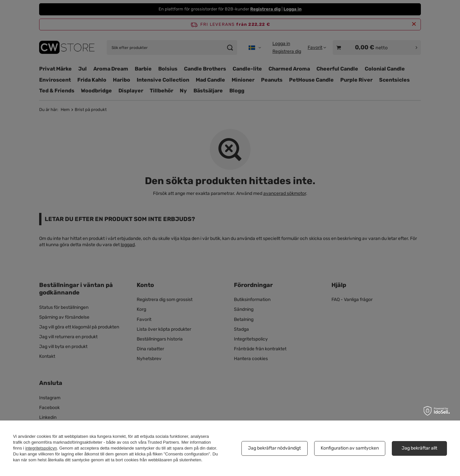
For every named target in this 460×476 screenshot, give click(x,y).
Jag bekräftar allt (419, 448)
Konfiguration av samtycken (350, 448)
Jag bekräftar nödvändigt (274, 448)
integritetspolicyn (41, 448)
